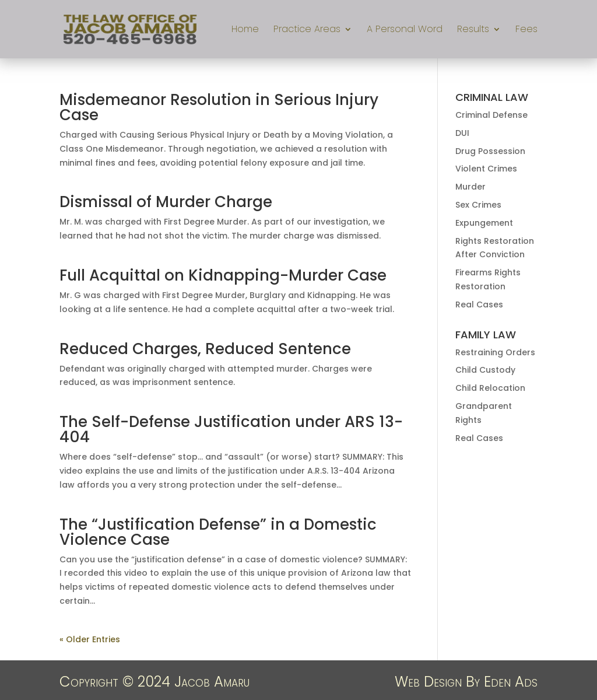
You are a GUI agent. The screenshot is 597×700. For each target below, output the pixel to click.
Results (473, 30)
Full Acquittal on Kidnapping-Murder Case (223, 275)
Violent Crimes (486, 169)
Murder (470, 187)
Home (245, 30)
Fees (526, 30)
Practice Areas (307, 30)
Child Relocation (490, 388)
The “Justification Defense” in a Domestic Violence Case (218, 532)
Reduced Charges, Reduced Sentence (205, 349)
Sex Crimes (478, 205)
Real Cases (479, 304)
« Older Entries (90, 639)
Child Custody (485, 370)
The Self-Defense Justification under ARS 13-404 (231, 429)
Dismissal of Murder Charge (166, 202)
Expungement (484, 223)
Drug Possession (490, 151)
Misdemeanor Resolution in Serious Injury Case (219, 107)
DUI (462, 133)
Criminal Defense (491, 115)
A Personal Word (405, 30)
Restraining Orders (495, 352)
